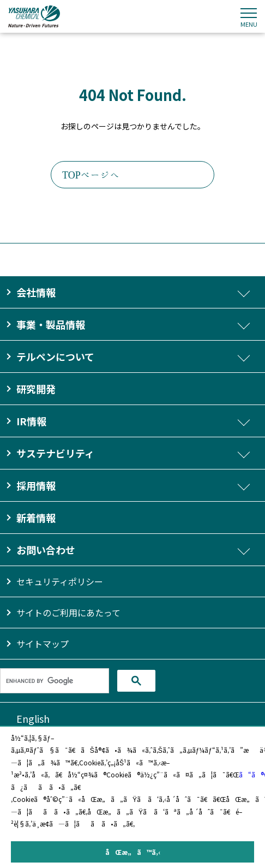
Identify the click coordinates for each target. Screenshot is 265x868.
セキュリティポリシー (60, 581)
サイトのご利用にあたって (68, 613)
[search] (55, 681)
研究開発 (36, 389)
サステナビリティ (55, 453)
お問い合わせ (46, 550)
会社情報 (36, 292)
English (33, 718)
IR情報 (31, 421)
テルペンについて (55, 356)
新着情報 (36, 518)
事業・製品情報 (51, 324)
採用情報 (36, 485)
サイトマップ (43, 644)
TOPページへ (91, 175)
